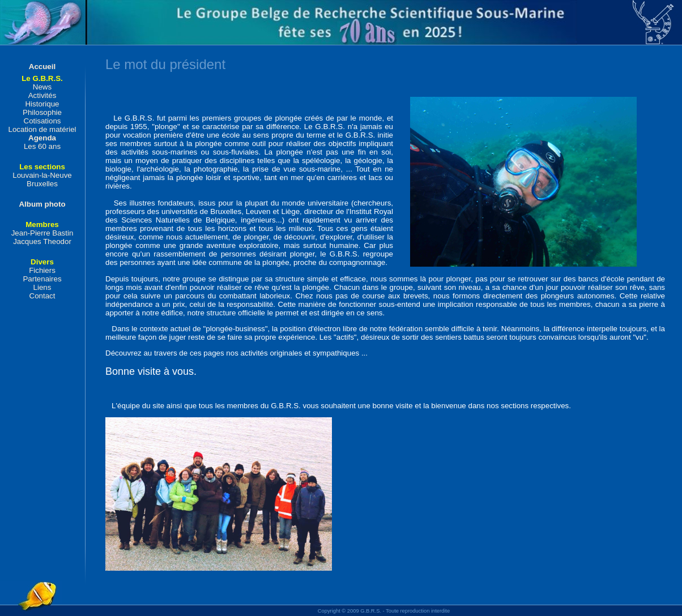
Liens (42, 287)
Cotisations (42, 121)
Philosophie (42, 112)
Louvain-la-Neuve (42, 175)
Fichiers (42, 270)
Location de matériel (42, 129)
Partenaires (42, 279)
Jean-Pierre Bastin (42, 233)
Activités (42, 95)
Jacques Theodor (42, 241)
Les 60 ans (42, 146)
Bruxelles (42, 184)
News (42, 87)
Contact (42, 296)
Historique (42, 104)
